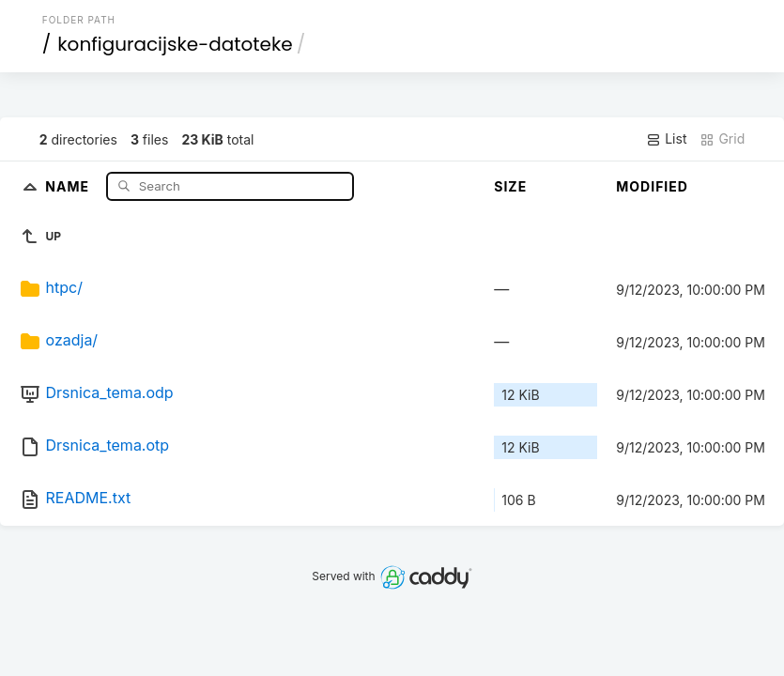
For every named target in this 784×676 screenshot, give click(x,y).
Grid (722, 139)
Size (510, 186)
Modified (652, 186)
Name (69, 185)
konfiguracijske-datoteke (175, 44)
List (666, 139)
